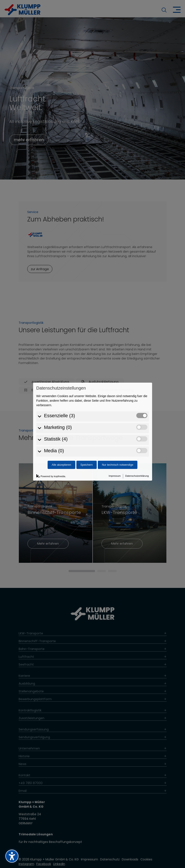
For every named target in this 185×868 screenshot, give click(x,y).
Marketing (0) (58, 384)
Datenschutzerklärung (137, 432)
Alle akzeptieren (61, 421)
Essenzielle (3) (59, 372)
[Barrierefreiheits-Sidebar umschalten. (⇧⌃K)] (12, 856)
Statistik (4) (56, 396)
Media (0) (54, 407)
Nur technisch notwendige (118, 421)
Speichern (86, 421)
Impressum (115, 432)
